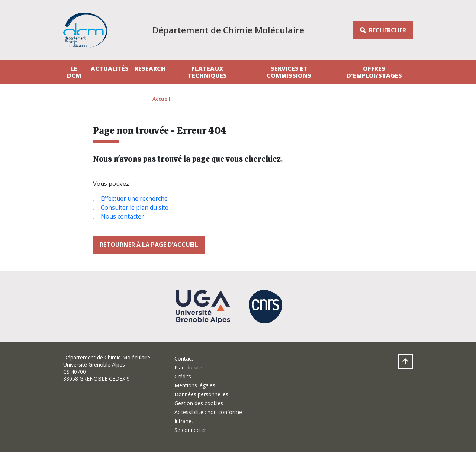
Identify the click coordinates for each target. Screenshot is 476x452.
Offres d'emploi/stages (374, 72)
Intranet (184, 421)
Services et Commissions (289, 72)
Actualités (110, 68)
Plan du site (188, 367)
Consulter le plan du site (135, 207)
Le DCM (74, 72)
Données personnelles (201, 394)
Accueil (161, 99)
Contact (184, 359)
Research (150, 68)
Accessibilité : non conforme (208, 412)
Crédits (183, 376)
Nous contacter (122, 216)
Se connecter (190, 430)
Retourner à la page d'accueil (149, 245)
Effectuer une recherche (134, 198)
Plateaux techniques (207, 72)
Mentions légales (195, 385)
